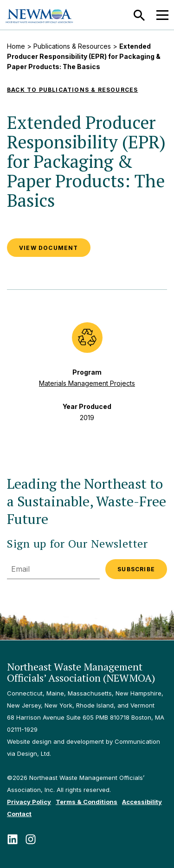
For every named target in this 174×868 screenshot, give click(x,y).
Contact (19, 814)
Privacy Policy (29, 802)
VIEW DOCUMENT (49, 248)
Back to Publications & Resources (72, 90)
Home (16, 46)
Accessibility (142, 802)
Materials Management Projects (87, 383)
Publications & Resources (72, 46)
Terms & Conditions (87, 802)
